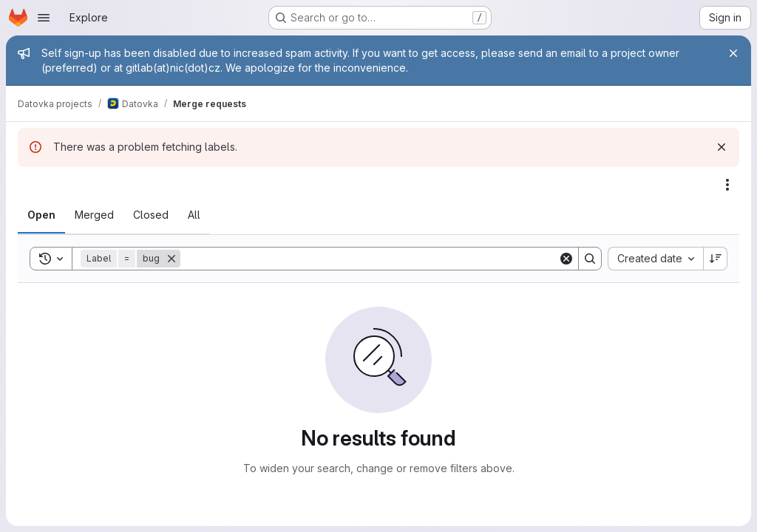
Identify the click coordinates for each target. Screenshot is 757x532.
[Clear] (566, 259)
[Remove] (172, 259)
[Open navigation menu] (44, 18)
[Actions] (727, 185)
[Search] (369, 259)
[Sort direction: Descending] (716, 259)
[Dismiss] (722, 147)
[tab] (41, 215)
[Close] (733, 53)
